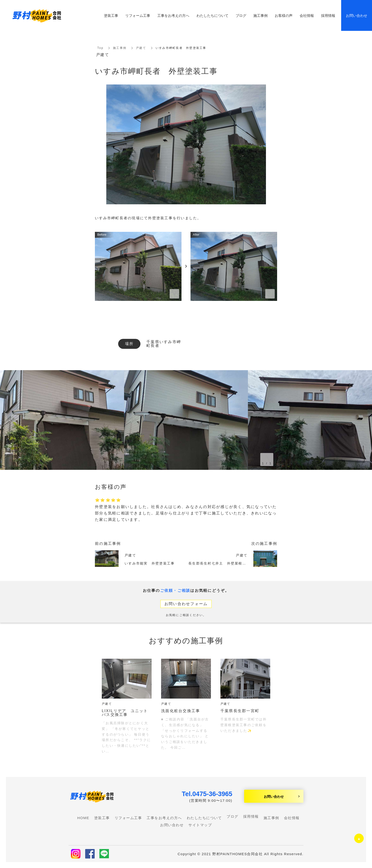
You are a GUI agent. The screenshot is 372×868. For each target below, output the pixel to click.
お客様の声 (284, 15)
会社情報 (307, 15)
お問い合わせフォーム (186, 604)
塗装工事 (111, 15)
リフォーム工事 (138, 15)
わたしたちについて (212, 15)
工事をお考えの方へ (173, 15)
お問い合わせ (274, 796)
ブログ (232, 816)
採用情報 (251, 816)
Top (100, 48)
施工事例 (120, 48)
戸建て (141, 48)
